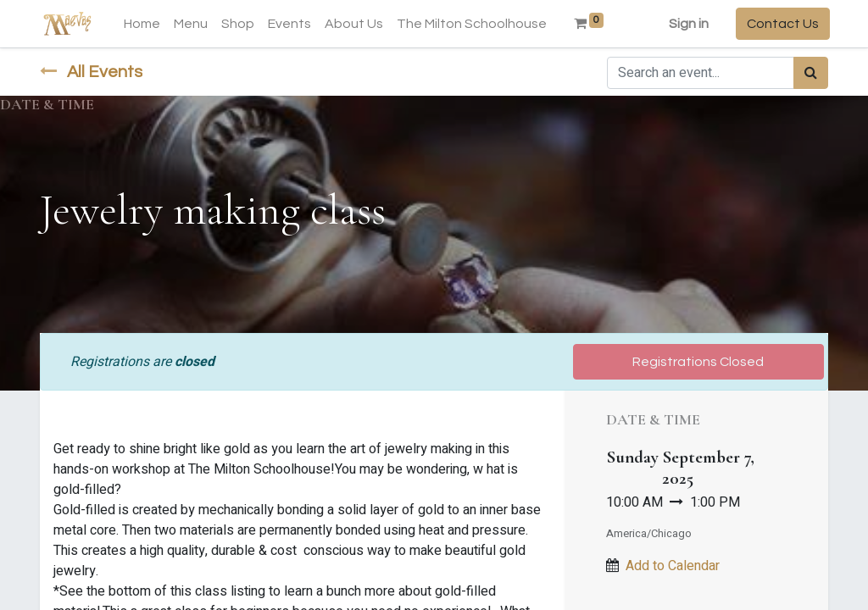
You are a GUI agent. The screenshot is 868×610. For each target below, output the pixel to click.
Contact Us (781, 24)
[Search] (811, 73)
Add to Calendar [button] (673, 566)
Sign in (687, 24)
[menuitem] (144, 24)
